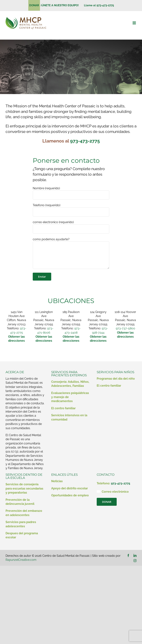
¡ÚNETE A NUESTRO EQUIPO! (61, 5)
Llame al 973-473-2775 (99, 5)
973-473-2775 (85, 141)
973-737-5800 (125, 328)
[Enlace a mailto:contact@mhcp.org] (98, 491)
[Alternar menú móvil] (135, 23)
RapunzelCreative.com (21, 560)
